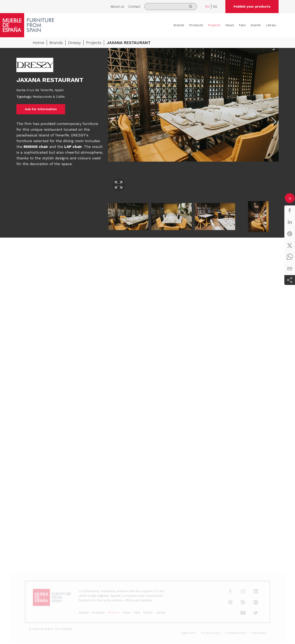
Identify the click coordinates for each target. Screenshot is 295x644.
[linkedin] (290, 222)
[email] (290, 269)
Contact (134, 6)
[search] (171, 7)
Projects (214, 25)
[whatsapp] (290, 257)
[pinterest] (290, 234)
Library (271, 25)
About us (117, 6)
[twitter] (290, 245)
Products (196, 25)
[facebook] (290, 210)
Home (39, 43)
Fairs (242, 25)
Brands (179, 25)
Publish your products (252, 6)
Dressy (74, 43)
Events (256, 25)
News (230, 25)
